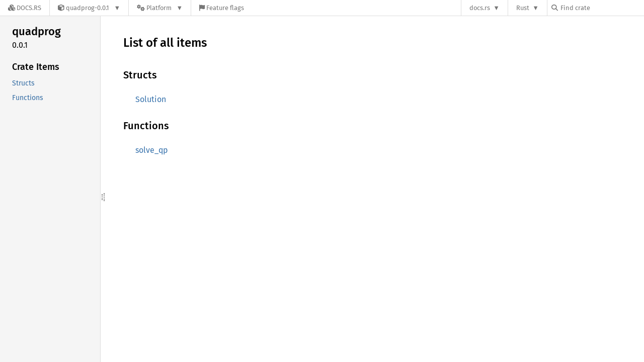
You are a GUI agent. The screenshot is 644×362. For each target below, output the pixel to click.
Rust (523, 8)
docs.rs (480, 8)
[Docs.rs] (25, 8)
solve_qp (152, 150)
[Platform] (160, 8)
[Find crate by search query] (602, 8)
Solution (151, 99)
